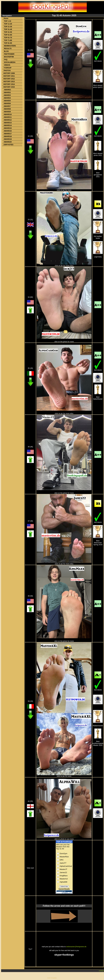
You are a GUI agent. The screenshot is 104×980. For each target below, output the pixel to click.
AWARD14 (8, 125)
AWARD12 (8, 120)
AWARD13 (8, 123)
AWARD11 (8, 117)
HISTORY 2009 (9, 73)
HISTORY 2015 (9, 87)
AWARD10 (8, 114)
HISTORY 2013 (9, 82)
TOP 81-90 (8, 43)
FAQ (6, 60)
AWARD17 (8, 134)
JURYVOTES (8, 145)
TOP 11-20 (8, 24)
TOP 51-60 (8, 35)
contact (101, 971)
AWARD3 (7, 95)
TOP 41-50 (8, 32)
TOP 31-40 (8, 29)
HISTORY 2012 (9, 79)
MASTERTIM (9, 57)
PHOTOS (7, 71)
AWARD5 (7, 101)
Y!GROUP (8, 68)
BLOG (6, 51)
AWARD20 (8, 142)
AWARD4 (7, 98)
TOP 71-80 (8, 40)
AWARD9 (7, 112)
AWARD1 (7, 90)
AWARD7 (7, 106)
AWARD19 (8, 139)
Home (6, 18)
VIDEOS (7, 65)
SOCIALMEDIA (10, 62)
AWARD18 (8, 136)
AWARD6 (7, 103)
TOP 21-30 (8, 27)
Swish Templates (52, 978)
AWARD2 (7, 93)
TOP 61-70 (8, 38)
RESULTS (8, 49)
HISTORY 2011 (9, 76)
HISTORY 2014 (9, 84)
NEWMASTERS (10, 46)
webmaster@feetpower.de (76, 947)
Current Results (64, 889)
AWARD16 (8, 131)
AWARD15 (8, 128)
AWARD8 (7, 109)
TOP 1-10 (8, 21)
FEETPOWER (9, 54)
